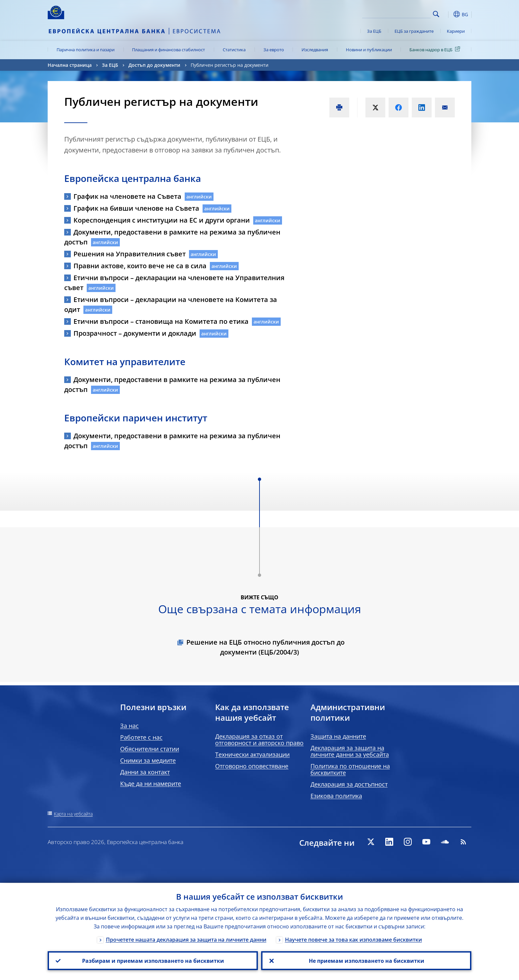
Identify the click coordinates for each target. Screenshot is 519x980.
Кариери (456, 31)
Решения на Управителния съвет (130, 254)
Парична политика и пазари (86, 50)
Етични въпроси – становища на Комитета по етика (161, 321)
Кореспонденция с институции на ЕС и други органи (162, 220)
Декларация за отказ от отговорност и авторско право (259, 740)
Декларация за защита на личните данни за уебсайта (350, 751)
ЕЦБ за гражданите (414, 31)
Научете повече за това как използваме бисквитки (354, 939)
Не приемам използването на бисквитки (366, 960)
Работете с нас (141, 737)
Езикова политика (336, 796)
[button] (448, 14)
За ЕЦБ (374, 31)
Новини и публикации (369, 50)
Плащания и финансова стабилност (168, 50)
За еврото (274, 50)
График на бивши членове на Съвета (136, 208)
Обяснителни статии (150, 749)
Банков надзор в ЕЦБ (436, 49)
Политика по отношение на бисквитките (350, 769)
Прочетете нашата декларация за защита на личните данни (186, 939)
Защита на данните (338, 736)
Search (436, 14)
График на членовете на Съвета (127, 196)
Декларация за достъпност (349, 784)
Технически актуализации (252, 754)
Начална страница (70, 65)
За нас (129, 726)
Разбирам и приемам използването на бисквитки (153, 960)
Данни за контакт (145, 772)
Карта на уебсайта (73, 814)
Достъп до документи (154, 65)
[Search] (398, 13)
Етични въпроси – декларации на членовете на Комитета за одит (171, 304)
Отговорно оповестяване (252, 766)
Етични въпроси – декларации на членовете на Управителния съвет (174, 283)
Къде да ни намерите (151, 784)
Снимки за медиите (148, 760)
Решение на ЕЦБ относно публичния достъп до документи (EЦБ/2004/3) (265, 647)
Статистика (234, 50)
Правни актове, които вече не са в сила (140, 266)
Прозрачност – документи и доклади (135, 333)
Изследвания (315, 50)
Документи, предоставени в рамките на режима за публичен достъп (172, 237)
